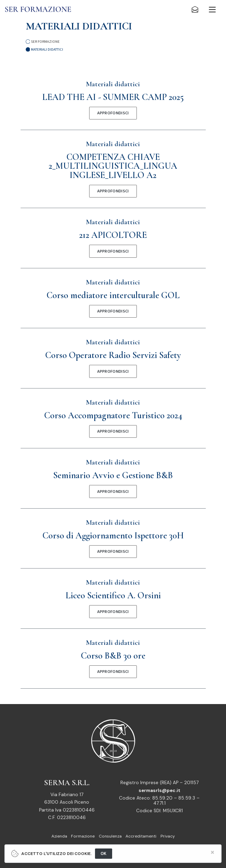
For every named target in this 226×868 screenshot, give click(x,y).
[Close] (212, 852)
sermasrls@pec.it (159, 790)
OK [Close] (104, 853)
